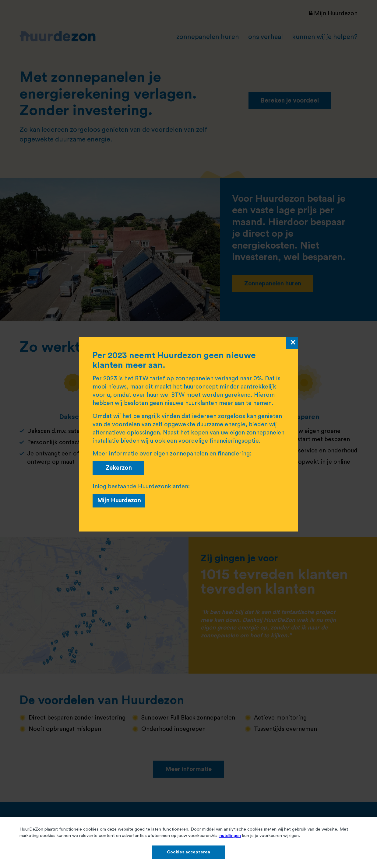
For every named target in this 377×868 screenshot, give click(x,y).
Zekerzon (119, 468)
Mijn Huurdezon (119, 500)
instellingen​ (230, 836)
